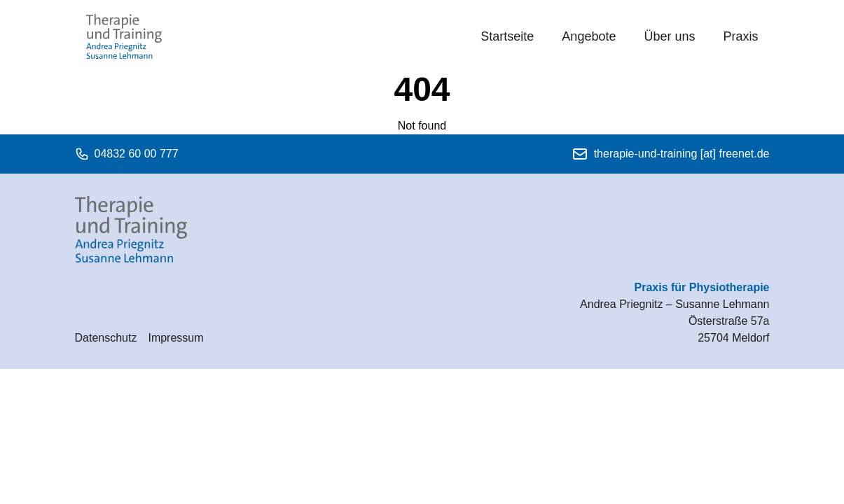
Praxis (740, 36)
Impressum (175, 338)
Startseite (507, 36)
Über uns (669, 36)
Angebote (589, 36)
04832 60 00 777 (127, 154)
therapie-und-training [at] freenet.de (671, 154)
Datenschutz (106, 338)
